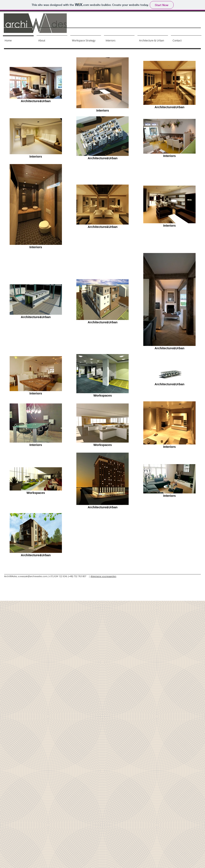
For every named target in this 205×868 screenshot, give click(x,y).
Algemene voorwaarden (103, 576)
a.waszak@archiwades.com (33, 576)
